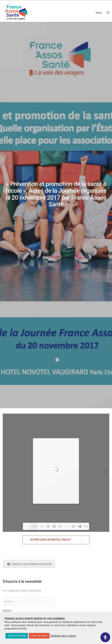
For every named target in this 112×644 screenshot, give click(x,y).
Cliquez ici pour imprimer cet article (29, 564)
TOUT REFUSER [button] (39, 636)
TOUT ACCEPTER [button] (17, 636)
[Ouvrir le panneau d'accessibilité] (105, 637)
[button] (56, 540)
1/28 (34, 526)
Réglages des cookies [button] (63, 636)
